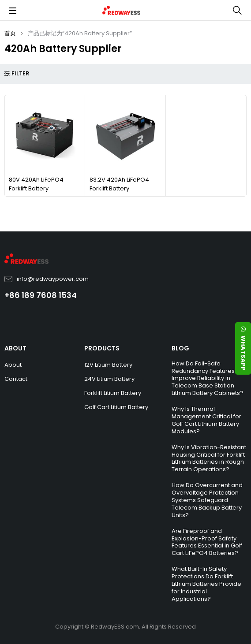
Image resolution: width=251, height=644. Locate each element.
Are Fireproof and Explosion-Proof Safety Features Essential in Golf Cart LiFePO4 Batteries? (207, 542)
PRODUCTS (102, 348)
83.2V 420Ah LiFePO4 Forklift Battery (119, 184)
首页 (10, 33)
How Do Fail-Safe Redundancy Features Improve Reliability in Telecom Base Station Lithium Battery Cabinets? (208, 378)
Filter (20, 74)
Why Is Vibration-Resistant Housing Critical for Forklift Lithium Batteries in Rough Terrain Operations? (209, 458)
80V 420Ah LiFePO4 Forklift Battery (36, 184)
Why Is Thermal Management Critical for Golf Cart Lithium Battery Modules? (206, 420)
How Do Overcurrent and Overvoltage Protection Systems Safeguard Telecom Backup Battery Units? (207, 500)
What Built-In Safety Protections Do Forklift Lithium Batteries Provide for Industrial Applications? (206, 584)
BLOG (180, 348)
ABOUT (15, 348)
